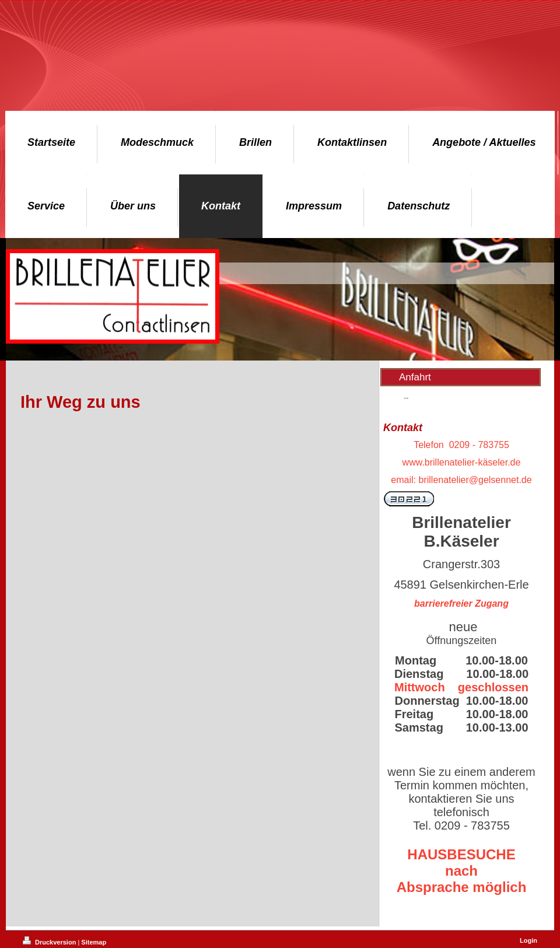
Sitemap (94, 942)
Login (528, 940)
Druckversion (50, 942)
